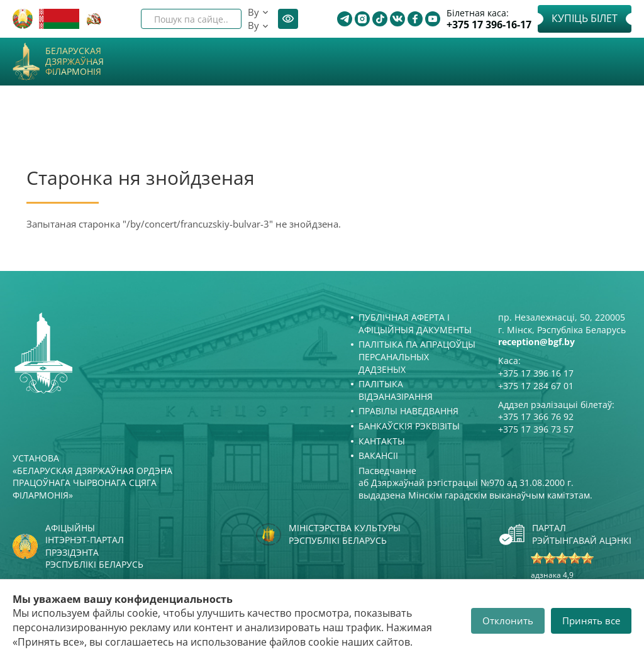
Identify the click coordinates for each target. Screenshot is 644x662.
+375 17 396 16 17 (536, 373)
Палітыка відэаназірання (396, 390)
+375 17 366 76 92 (536, 417)
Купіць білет (585, 18)
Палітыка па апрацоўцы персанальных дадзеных (417, 356)
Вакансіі (378, 455)
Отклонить (508, 621)
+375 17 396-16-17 (489, 25)
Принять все (591, 621)
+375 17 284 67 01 (536, 386)
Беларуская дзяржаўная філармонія (75, 62)
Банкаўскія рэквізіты (409, 426)
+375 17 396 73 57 (536, 429)
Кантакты (382, 441)
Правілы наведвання (408, 411)
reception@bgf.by (536, 342)
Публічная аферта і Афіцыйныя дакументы (415, 323)
